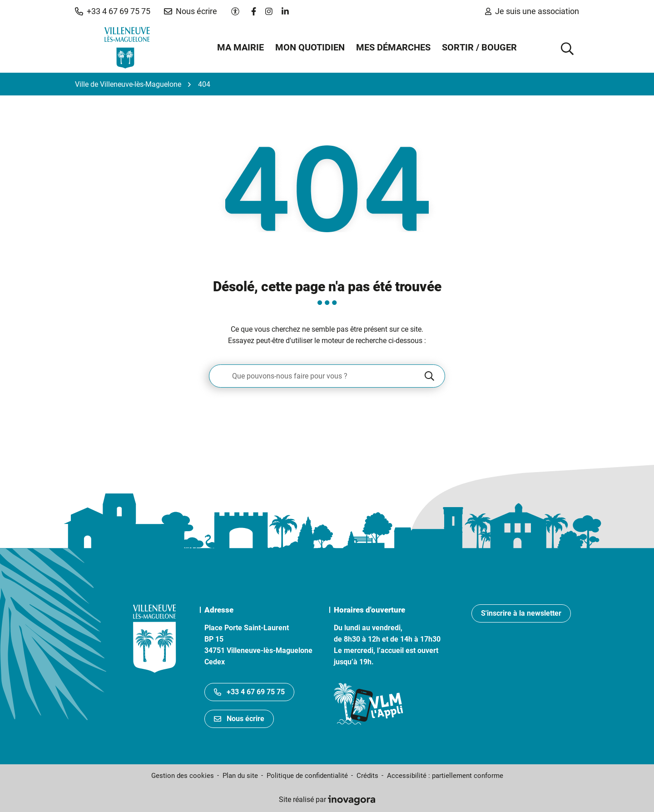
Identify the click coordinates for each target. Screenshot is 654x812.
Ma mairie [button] (240, 47)
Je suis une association (532, 11)
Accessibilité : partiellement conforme (445, 776)
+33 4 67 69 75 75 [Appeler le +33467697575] (249, 692)
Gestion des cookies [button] (183, 776)
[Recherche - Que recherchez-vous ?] (316, 376)
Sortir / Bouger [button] (479, 47)
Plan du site (240, 776)
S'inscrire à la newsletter (521, 613)
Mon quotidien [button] (310, 47)
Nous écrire (239, 719)
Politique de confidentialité (307, 776)
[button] (113, 11)
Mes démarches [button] (393, 47)
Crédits (367, 776)
